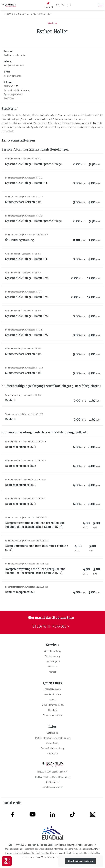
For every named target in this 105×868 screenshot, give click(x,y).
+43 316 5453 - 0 (53, 782)
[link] (53, 651)
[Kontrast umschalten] (49, 5)
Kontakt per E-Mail (13, 76)
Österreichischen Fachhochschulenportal (24, 849)
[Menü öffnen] (101, 5)
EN (63, 5)
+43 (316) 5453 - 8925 (14, 66)
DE (57, 5)
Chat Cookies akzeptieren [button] (80, 861)
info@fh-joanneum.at (53, 787)
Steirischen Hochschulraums (61, 845)
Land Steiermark (30, 857)
